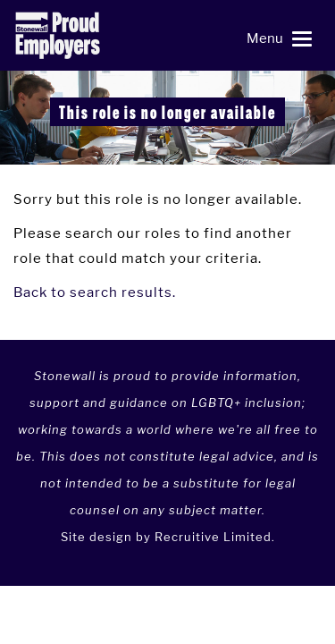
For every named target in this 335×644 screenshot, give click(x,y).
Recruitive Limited (213, 537)
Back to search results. (95, 292)
